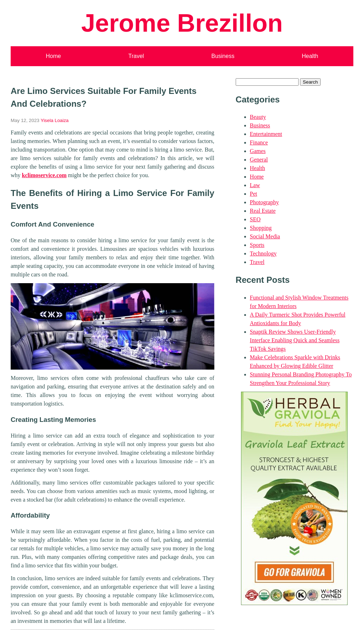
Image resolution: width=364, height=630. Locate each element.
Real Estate (263, 211)
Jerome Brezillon (182, 23)
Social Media (265, 236)
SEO (255, 219)
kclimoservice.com (44, 175)
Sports (257, 245)
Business (223, 56)
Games (258, 151)
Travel (136, 56)
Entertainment (266, 134)
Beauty (258, 117)
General (259, 160)
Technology (263, 253)
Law (255, 185)
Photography (264, 202)
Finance (259, 142)
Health (310, 56)
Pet (253, 194)
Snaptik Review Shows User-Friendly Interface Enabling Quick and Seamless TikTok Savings (295, 340)
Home (53, 56)
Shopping (261, 228)
